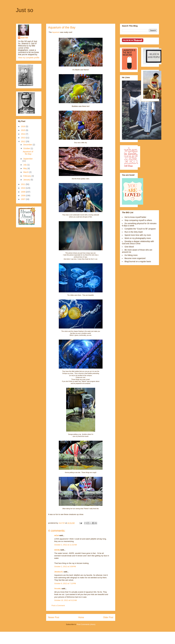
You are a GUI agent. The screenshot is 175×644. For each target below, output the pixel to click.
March (26, 172)
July (25, 165)
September (28, 159)
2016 (23, 126)
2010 (23, 188)
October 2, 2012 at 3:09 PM (65, 566)
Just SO (24, 38)
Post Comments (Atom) (86, 624)
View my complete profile (29, 58)
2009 (23, 192)
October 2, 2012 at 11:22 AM (65, 545)
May (25, 168)
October (27, 148)
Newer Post (54, 617)
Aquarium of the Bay (28, 153)
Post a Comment (58, 605)
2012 (23, 141)
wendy (57, 550)
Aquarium (56, 32)
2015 (23, 130)
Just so (25, 10)
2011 (23, 184)
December (28, 145)
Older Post (108, 617)
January (27, 180)
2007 (23, 199)
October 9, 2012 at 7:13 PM (65, 583)
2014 (23, 134)
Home (81, 617)
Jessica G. (59, 572)
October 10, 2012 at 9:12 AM (65, 600)
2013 (23, 138)
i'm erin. (58, 589)
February (27, 176)
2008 (23, 196)
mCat (57, 535)
